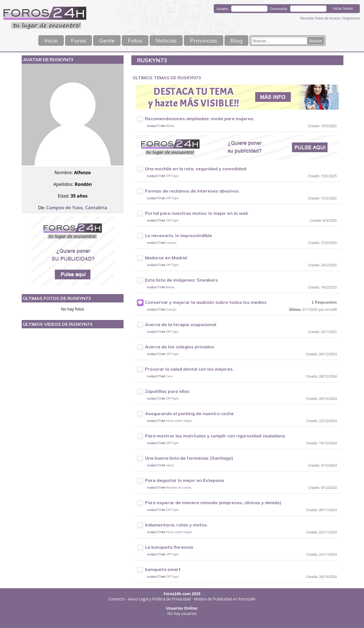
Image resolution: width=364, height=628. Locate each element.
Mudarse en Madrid (166, 258)
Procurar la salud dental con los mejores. (189, 369)
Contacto (117, 599)
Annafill (331, 310)
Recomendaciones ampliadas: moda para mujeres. (200, 119)
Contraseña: (279, 9)
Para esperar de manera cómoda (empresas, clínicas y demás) (213, 503)
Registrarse (351, 18)
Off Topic (172, 176)
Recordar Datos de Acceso (321, 18)
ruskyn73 (154, 126)
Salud (170, 465)
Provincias (204, 40)
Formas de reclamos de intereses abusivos (192, 191)
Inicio (51, 40)
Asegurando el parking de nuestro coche (189, 413)
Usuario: (223, 9)
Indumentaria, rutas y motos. (176, 525)
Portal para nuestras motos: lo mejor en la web (197, 213)
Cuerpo (171, 242)
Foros (78, 40)
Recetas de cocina (179, 487)
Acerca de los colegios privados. (180, 347)
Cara (169, 376)
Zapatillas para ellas (167, 391)
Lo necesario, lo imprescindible (179, 235)
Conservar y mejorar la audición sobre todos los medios (206, 302)
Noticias (166, 40)
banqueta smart (163, 569)
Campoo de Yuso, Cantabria (77, 208)
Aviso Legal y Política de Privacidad (160, 599)
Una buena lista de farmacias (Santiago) (189, 458)
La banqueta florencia (169, 547)
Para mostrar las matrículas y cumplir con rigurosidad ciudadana (215, 436)
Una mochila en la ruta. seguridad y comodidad (196, 169)
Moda (170, 126)
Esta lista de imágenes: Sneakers (181, 280)
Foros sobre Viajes (179, 421)
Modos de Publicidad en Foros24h (225, 599)
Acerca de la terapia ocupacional (181, 324)
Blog (236, 40)
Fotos (135, 40)
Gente (107, 40)
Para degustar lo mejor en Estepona (185, 480)
